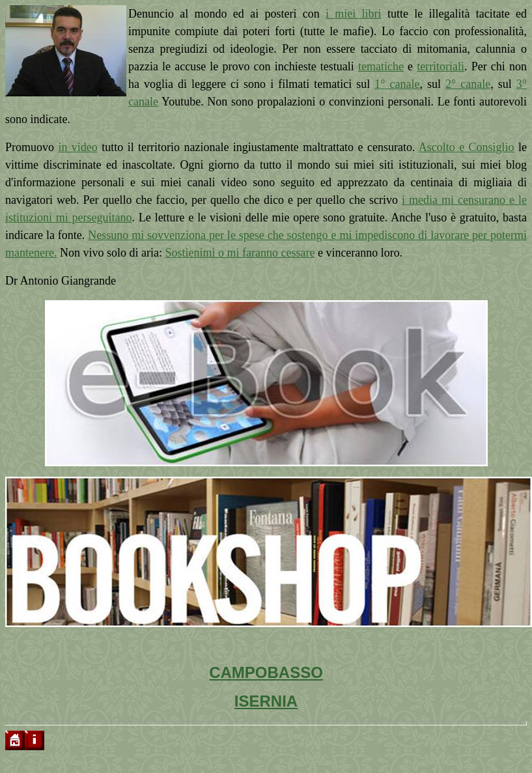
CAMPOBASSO (266, 672)
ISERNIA (266, 701)
